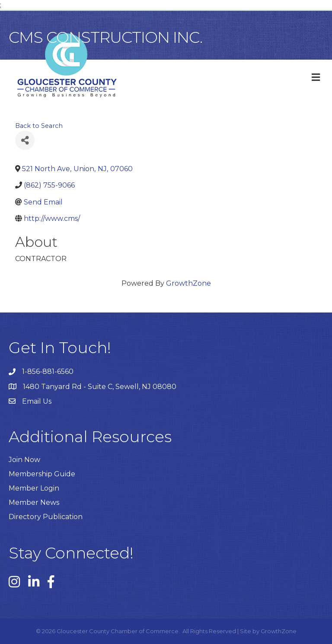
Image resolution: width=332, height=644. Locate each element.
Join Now (24, 460)
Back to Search (39, 126)
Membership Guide (42, 474)
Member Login (34, 488)
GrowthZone (188, 283)
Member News (34, 502)
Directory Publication (46, 517)
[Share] (25, 140)
